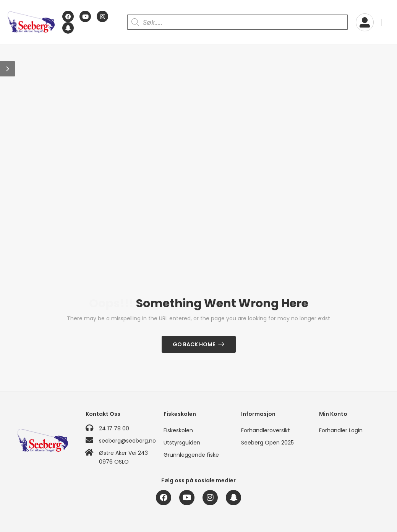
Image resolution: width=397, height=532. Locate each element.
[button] (8, 69)
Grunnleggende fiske (191, 455)
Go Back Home (194, 344)
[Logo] (31, 22)
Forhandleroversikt (266, 430)
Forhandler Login (341, 430)
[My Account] (365, 22)
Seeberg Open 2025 (267, 443)
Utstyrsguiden (182, 443)
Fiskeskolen (178, 430)
